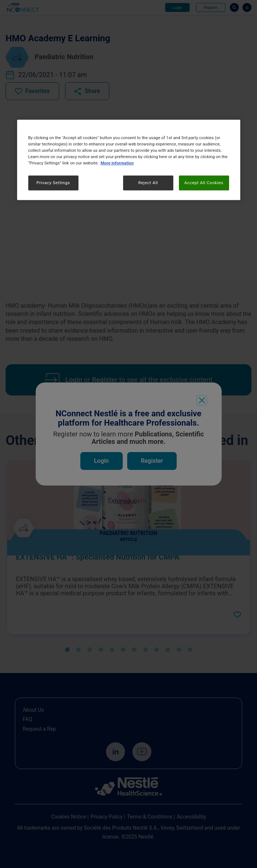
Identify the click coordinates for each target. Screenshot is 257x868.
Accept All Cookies (204, 183)
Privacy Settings (53, 183)
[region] (129, 160)
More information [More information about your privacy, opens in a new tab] (117, 163)
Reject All (148, 183)
